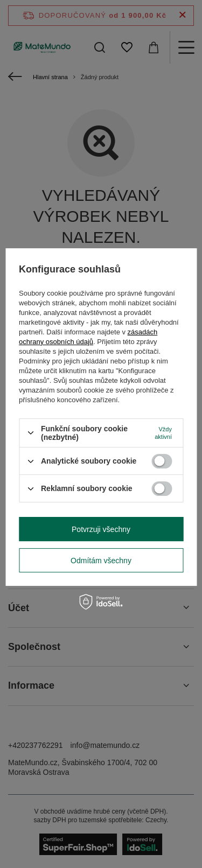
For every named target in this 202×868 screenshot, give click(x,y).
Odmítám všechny (101, 561)
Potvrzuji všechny (101, 529)
